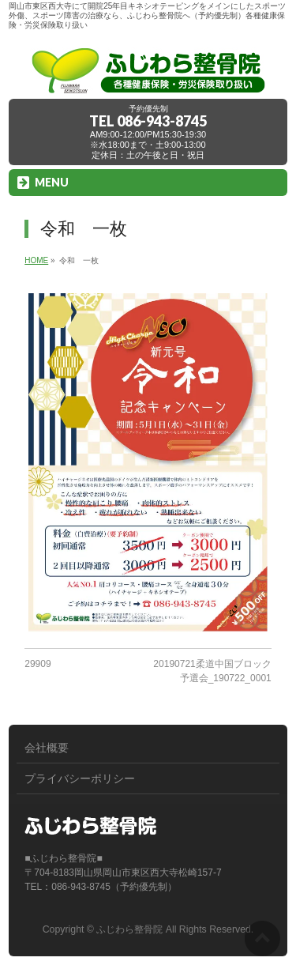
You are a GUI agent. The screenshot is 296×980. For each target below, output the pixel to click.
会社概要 (47, 748)
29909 (37, 664)
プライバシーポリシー (80, 778)
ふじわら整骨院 (129, 929)
